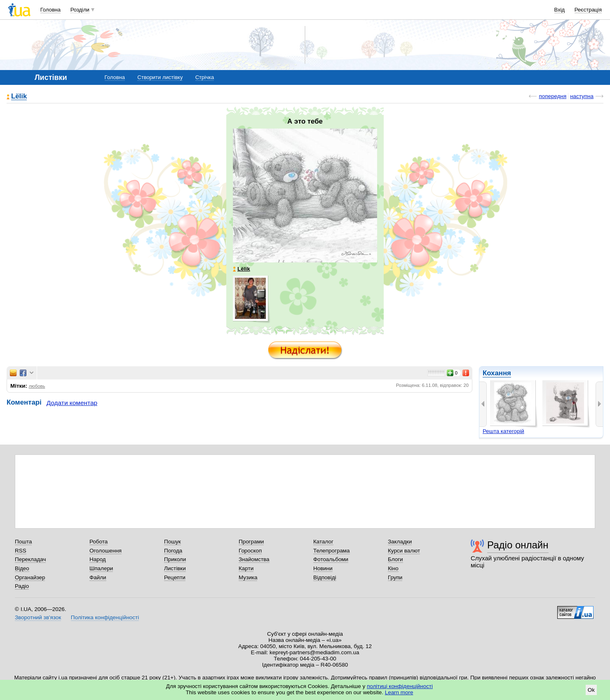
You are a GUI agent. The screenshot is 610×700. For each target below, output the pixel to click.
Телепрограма (332, 551)
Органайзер (30, 577)
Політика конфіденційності (105, 617)
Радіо (22, 586)
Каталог (323, 542)
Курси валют (404, 551)
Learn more (399, 692)
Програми (251, 542)
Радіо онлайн (518, 545)
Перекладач (30, 559)
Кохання (497, 373)
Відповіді (325, 577)
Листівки (175, 568)
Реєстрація (588, 10)
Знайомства (254, 559)
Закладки (400, 542)
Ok (591, 690)
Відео (22, 568)
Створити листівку (160, 77)
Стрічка (205, 77)
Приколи (175, 559)
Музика (248, 577)
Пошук (172, 542)
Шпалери (101, 568)
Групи (395, 577)
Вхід (560, 10)
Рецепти (175, 577)
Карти (246, 568)
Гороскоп (250, 551)
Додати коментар (72, 403)
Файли (98, 577)
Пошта (23, 542)
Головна (50, 10)
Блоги (395, 559)
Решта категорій (503, 431)
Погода (173, 551)
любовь (37, 386)
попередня (553, 96)
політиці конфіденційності (400, 686)
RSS (21, 551)
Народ (98, 559)
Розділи (80, 10)
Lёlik (19, 97)
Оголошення (106, 551)
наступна (582, 96)
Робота (99, 542)
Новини (323, 568)
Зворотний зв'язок (38, 617)
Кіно (393, 568)
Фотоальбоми (331, 559)
